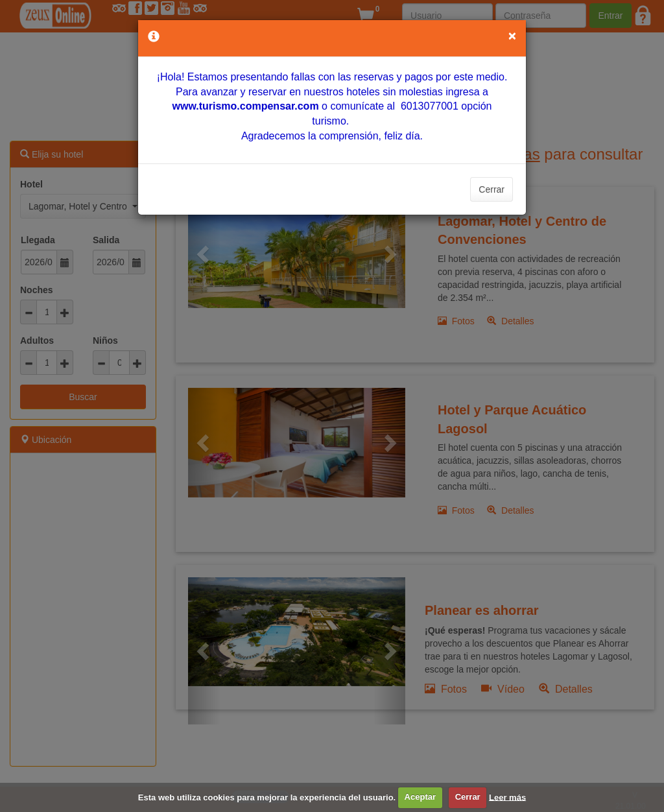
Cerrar (492, 189)
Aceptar (420, 797)
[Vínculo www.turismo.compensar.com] (245, 106)
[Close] (512, 35)
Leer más (507, 797)
